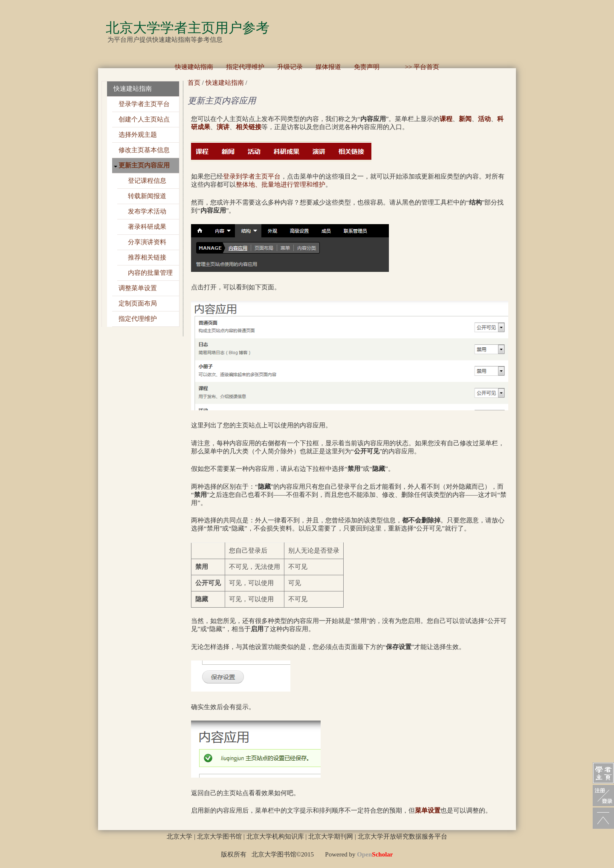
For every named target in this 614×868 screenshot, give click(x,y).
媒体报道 (328, 67)
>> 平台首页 (416, 67)
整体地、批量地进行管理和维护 (281, 185)
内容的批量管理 (150, 273)
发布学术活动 (147, 211)
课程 (446, 119)
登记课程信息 (147, 181)
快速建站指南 (194, 67)
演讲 (223, 127)
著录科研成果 (147, 227)
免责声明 (367, 67)
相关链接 (249, 127)
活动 (484, 119)
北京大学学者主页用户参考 (188, 28)
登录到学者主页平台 (252, 176)
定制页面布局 (138, 303)
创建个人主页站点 (144, 119)
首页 (194, 83)
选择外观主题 (138, 135)
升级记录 (290, 67)
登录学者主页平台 (144, 104)
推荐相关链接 (147, 257)
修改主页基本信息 (144, 150)
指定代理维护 (245, 67)
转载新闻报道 (147, 196)
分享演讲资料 (147, 242)
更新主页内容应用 (144, 165)
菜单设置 (428, 810)
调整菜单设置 (138, 288)
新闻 (465, 119)
